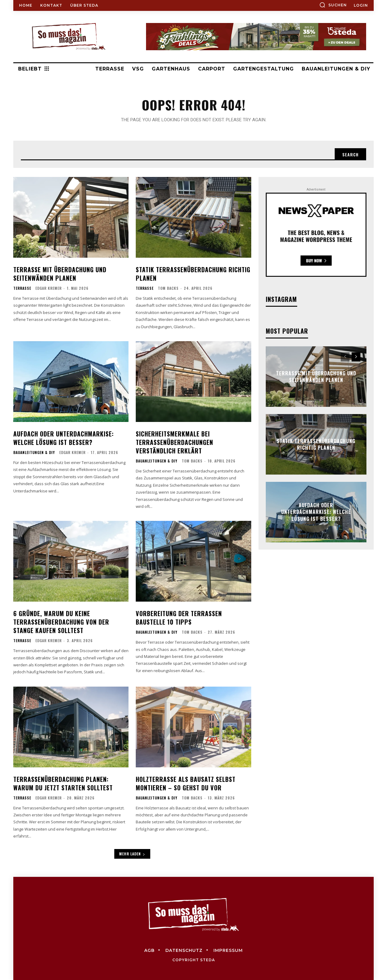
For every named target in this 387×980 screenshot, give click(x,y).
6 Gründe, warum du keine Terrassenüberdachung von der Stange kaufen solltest (61, 622)
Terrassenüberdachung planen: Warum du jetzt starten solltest (63, 783)
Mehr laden (132, 854)
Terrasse (22, 288)
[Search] (350, 154)
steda (208, 960)
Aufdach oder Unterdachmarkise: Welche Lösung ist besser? (63, 438)
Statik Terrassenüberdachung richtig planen (193, 274)
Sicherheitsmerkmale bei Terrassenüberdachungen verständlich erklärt (174, 442)
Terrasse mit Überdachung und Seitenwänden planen (60, 274)
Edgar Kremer (49, 288)
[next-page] (356, 357)
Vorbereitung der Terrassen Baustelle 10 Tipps (179, 618)
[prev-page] (345, 357)
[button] (333, 5)
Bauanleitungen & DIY (34, 452)
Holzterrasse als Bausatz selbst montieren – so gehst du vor (186, 783)
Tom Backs (168, 288)
